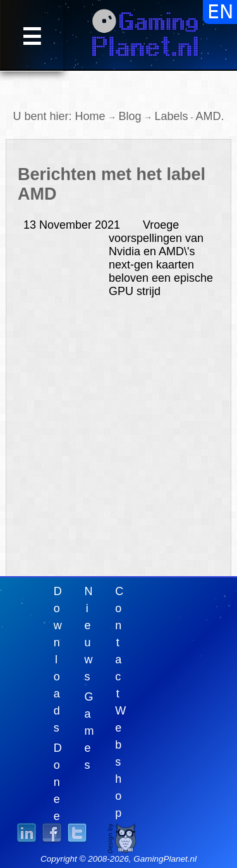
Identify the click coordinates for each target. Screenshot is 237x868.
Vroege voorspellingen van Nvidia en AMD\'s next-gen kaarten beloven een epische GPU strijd (118, 258)
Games (89, 731)
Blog (130, 116)
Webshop (120, 762)
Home (90, 116)
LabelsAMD (188, 116)
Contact (119, 642)
